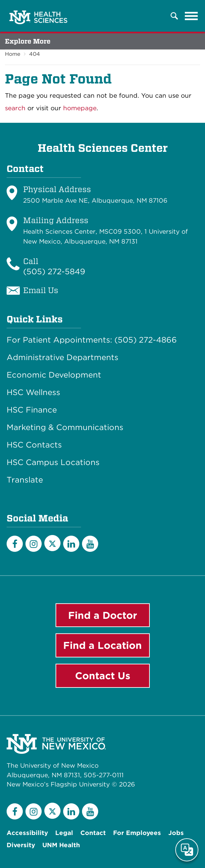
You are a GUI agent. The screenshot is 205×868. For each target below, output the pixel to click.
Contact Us (103, 676)
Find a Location (102, 645)
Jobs (176, 833)
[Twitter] (52, 543)
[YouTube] (90, 544)
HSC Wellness (33, 392)
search (15, 108)
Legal (64, 833)
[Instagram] (34, 544)
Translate (25, 480)
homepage (80, 108)
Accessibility (27, 833)
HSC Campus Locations (53, 462)
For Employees (137, 833)
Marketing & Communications (65, 427)
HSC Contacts (34, 445)
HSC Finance (32, 410)
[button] (174, 16)
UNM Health (61, 845)
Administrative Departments (62, 357)
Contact (93, 833)
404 (35, 54)
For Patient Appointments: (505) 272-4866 (92, 340)
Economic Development (54, 375)
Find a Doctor (103, 615)
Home (13, 54)
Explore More (28, 41)
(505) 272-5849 (54, 271)
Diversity (21, 845)
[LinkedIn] (71, 544)
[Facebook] (15, 544)
